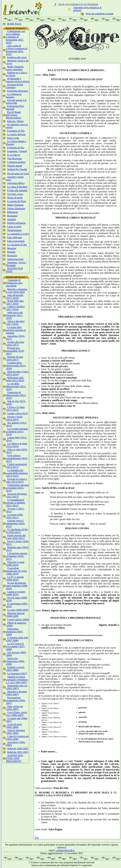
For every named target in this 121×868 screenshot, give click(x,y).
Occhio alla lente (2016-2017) (15, 343)
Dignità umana (15, 166)
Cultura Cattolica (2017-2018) (15, 308)
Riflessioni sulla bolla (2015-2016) (15, 379)
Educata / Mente (15, 121)
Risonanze (12, 216)
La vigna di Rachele (17, 187)
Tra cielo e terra (15, 194)
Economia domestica (18, 91)
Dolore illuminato (16, 209)
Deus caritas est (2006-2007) (14, 708)
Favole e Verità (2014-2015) (14, 418)
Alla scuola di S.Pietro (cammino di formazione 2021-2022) (17, 50)
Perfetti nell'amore (16, 223)
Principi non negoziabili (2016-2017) (15, 351)
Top (37, 838)
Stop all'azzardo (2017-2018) (15, 297)
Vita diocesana (14, 158)
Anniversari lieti (15, 259)
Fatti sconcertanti (16, 241)
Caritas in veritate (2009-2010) (16, 593)
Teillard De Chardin (17, 169)
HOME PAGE (14, 24)
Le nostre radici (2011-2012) (14, 516)
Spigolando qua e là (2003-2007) (17, 687)
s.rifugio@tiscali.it (65, 850)
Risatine (11, 252)
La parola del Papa (17, 201)
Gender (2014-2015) (18, 413)
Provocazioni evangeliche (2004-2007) (16, 700)
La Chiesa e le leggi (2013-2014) (17, 445)
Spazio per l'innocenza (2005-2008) (15, 661)
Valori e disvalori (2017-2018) (15, 323)
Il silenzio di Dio (16, 148)
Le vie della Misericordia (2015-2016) (16, 386)
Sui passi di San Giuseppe (14, 86)
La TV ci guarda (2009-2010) (15, 578)
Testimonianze (14, 230)
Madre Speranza (15, 205)
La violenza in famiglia (14, 96)
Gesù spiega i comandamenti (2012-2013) (17, 458)
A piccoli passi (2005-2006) (14, 726)
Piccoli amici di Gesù (18, 174)
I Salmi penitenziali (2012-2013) (16, 466)
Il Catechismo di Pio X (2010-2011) (17, 531)
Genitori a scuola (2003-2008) (15, 669)
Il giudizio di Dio (16, 131)
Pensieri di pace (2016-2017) (15, 358)
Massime (12, 248)
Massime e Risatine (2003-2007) (16, 693)
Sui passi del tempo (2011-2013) (16, 495)
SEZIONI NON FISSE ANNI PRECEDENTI (15, 758)
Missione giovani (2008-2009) (15, 615)
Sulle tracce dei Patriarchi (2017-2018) (15, 315)
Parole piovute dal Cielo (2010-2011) (16, 537)
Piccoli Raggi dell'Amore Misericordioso (13, 115)
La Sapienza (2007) (17, 673)
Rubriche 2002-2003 (18, 752)
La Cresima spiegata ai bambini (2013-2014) (17, 432)
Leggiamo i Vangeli (17, 151)
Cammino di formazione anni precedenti (14, 283)
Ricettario (12, 256)
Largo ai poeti (14, 227)
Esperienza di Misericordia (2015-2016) (16, 395)
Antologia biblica (16, 183)
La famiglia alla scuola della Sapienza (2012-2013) (17, 473)
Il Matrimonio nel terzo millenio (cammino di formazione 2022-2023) (15, 37)
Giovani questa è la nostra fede (16, 102)
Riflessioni (13, 212)
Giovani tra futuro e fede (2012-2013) (17, 480)
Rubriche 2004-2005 (18, 749)
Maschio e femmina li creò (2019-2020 (17, 291)
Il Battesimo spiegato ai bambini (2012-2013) (17, 488)
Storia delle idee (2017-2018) (15, 302)
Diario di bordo (15, 198)
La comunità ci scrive (18, 234)
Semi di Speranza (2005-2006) (15, 732)
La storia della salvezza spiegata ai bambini (16, 330)
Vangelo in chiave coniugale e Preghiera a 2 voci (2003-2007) (17, 680)
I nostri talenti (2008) (18, 620)
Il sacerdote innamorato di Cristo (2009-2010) (16, 571)
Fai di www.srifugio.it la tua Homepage (78, 4)
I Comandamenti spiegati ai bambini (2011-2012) (16, 503)
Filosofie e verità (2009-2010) (15, 564)
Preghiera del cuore (17, 57)
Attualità (11, 219)
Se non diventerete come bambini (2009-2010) (17, 586)
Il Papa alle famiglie (17, 190)
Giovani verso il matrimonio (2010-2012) (15, 523)
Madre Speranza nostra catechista (15, 68)
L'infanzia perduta (16, 162)
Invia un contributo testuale (100, 14)
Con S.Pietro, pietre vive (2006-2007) (17, 714)
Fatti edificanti (14, 237)
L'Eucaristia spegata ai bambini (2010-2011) (17, 556)
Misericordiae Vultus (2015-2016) (17, 373)
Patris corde (13, 138)
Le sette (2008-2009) (18, 610)
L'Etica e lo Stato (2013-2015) (15, 409)
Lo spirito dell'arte (16, 134)
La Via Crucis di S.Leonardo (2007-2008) (15, 646)
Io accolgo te (14, 155)
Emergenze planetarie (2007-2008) (15, 632)
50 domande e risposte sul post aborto (17, 80)
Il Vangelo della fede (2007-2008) (17, 639)
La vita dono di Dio (17, 245)
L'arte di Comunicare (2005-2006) (17, 738)
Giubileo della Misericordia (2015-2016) (16, 366)
